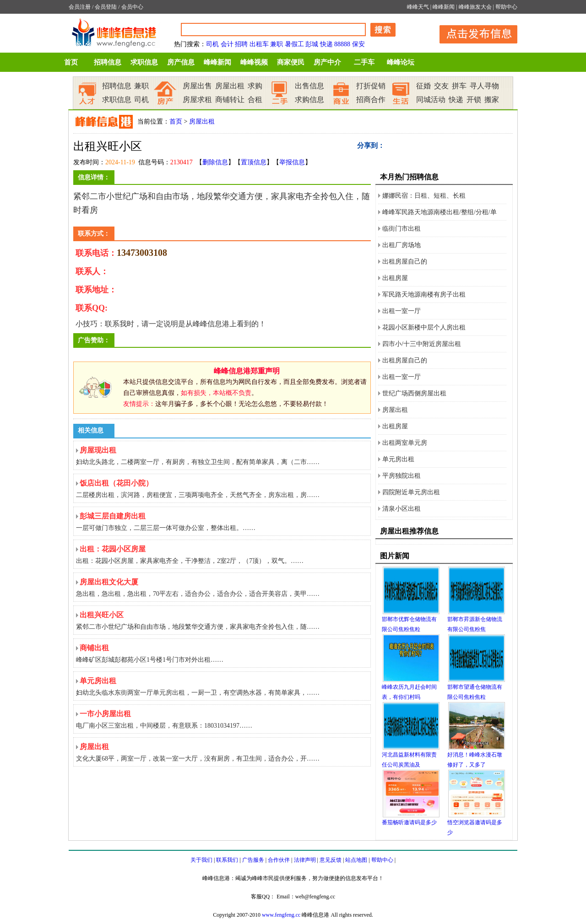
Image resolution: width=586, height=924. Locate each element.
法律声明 (305, 860)
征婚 (423, 86)
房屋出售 (197, 86)
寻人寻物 (484, 86)
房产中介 (327, 62)
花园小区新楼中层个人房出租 (424, 327)
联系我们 (227, 860)
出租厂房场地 (402, 245)
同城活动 (431, 100)
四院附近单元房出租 (411, 492)
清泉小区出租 (402, 509)
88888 (342, 44)
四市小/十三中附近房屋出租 (422, 344)
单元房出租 (398, 459)
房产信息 (181, 62)
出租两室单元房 (405, 443)
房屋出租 (230, 86)
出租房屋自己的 (405, 262)
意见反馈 (331, 860)
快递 (326, 44)
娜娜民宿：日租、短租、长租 (424, 196)
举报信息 (292, 162)
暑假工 (294, 44)
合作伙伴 (279, 860)
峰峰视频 (254, 62)
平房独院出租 (402, 476)
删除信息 (215, 162)
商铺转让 (230, 100)
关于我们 (201, 860)
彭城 (312, 44)
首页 (71, 62)
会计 (227, 44)
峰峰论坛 (401, 62)
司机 (212, 44)
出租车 (259, 44)
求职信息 (144, 62)
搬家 (492, 100)
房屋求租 (197, 100)
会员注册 (80, 7)
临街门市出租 (402, 229)
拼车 (459, 86)
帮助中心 (506, 7)
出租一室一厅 (402, 311)
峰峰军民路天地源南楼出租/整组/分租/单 (439, 212)
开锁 (474, 100)
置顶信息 (254, 162)
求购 (255, 86)
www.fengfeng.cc (281, 915)
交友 (441, 86)
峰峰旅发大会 (475, 7)
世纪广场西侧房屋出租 (414, 393)
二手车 (364, 62)
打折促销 (371, 86)
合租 (255, 100)
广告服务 (253, 860)
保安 (358, 44)
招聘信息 (108, 62)
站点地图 (356, 860)
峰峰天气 (418, 7)
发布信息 (474, 33)
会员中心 (132, 7)
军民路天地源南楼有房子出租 (424, 294)
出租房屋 (395, 278)
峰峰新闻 (444, 7)
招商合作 (371, 100)
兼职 (277, 44)
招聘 (241, 44)
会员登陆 (106, 7)
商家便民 (291, 62)
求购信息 (309, 100)
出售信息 (309, 86)
